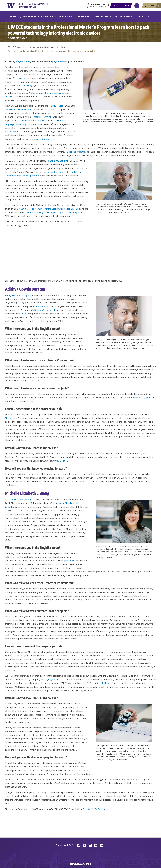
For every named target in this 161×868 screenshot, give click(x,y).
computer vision (35, 124)
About (13, 16)
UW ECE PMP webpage (97, 809)
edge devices (42, 139)
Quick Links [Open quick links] (152, 6)
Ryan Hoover (60, 62)
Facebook (79, 845)
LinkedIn (103, 845)
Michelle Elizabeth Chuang (18, 500)
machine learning (43, 117)
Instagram (91, 845)
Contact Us (142, 16)
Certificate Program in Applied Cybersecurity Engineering (57, 212)
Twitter (85, 845)
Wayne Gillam (23, 62)
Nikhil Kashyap (140, 398)
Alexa (22, 78)
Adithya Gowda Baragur (17, 295)
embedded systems (75, 152)
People (49, 16)
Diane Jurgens (48, 679)
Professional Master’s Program (20, 109)
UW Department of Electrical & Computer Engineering (34, 47)
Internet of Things (25, 85)
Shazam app (11, 418)
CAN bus (62, 461)
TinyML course (56, 106)
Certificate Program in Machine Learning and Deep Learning (50, 209)
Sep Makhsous (104, 683)
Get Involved (122, 16)
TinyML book (67, 561)
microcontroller (13, 132)
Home (9, 46)
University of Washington (35, 7)
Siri (15, 78)
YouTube (97, 845)
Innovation (102, 16)
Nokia (23, 314)
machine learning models (32, 120)
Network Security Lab (45, 310)
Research (83, 16)
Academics (66, 16)
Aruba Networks (41, 306)
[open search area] (137, 6)
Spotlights (61, 47)
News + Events (31, 16)
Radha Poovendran (58, 161)
